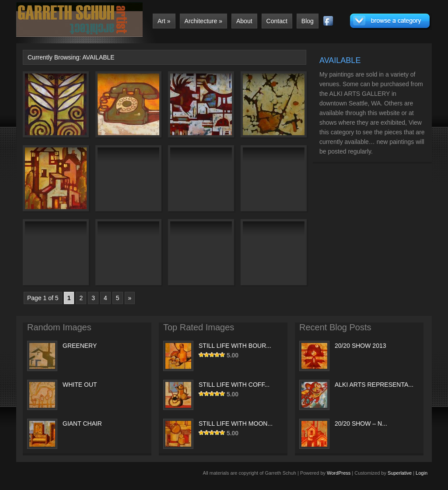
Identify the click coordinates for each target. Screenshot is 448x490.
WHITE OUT (80, 385)
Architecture (203, 21)
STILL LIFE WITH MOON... (236, 423)
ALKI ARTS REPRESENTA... (374, 385)
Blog (308, 21)
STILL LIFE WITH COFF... (234, 385)
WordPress (339, 473)
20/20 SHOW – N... (361, 423)
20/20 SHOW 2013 (360, 346)
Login (422, 473)
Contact (277, 21)
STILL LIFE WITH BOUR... (235, 346)
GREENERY (80, 346)
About (244, 21)
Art (164, 21)
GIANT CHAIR (82, 423)
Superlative (400, 473)
